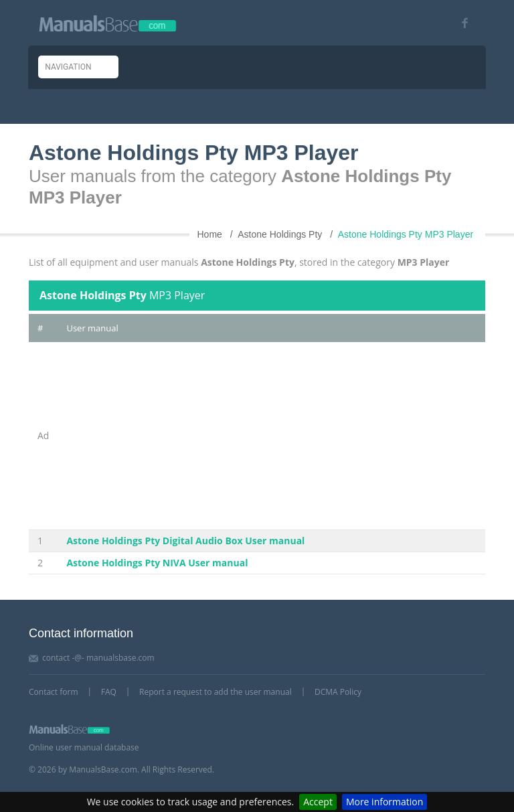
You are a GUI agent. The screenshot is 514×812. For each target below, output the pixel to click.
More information (384, 802)
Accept (318, 802)
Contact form (54, 692)
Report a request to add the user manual (216, 692)
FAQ (109, 692)
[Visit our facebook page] (460, 23)
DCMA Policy (338, 692)
